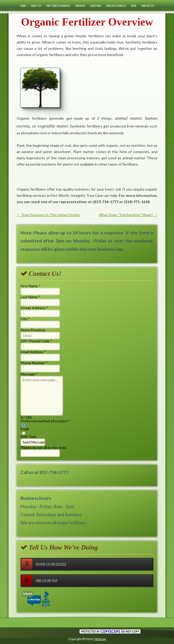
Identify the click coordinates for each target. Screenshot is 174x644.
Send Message (34, 442)
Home (23, 5)
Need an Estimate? (116, 5)
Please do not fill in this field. (44, 451)
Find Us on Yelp (39, 581)
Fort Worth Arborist (58, 5)
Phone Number (34, 363)
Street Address (34, 308)
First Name (31, 286)
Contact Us (148, 5)
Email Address (33, 352)
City (25, 319)
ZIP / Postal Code (36, 341)
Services (80, 5)
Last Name (30, 297)
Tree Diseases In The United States (48, 215)
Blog (134, 5)
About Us (36, 5)
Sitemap (100, 639)
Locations (96, 5)
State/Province (33, 330)
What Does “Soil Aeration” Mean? (128, 215)
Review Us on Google (44, 564)
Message (29, 374)
